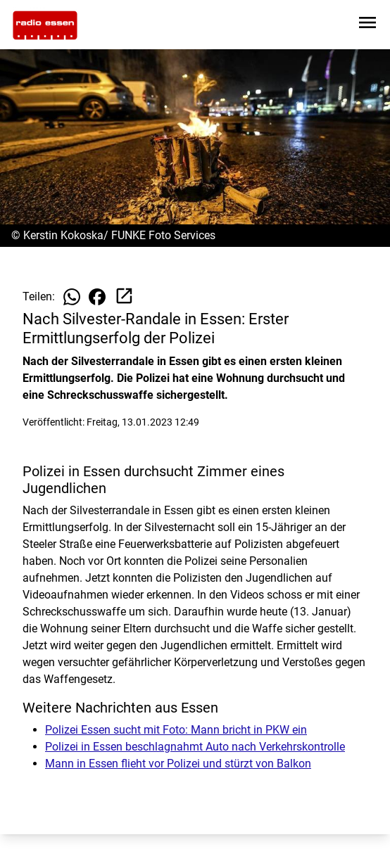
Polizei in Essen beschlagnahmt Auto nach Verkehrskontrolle (195, 747)
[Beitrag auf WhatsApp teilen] (72, 297)
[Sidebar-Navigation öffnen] (367, 25)
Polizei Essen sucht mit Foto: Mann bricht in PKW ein (176, 730)
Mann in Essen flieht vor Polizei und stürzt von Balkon (178, 764)
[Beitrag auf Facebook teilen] (97, 297)
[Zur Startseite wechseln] (45, 25)
